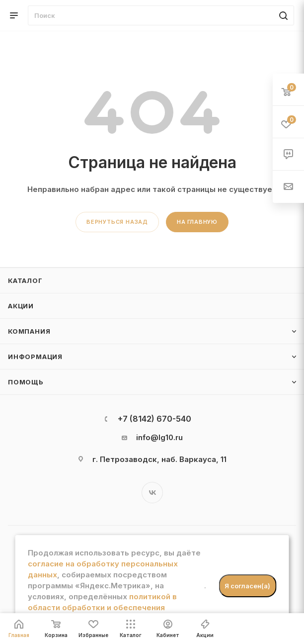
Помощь (26, 382)
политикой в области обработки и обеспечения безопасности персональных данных (102, 607)
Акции (21, 306)
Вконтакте (152, 493)
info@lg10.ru (159, 437)
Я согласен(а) (247, 586)
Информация (35, 357)
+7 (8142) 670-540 (154, 419)
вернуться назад (117, 222)
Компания (29, 331)
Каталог (25, 280)
